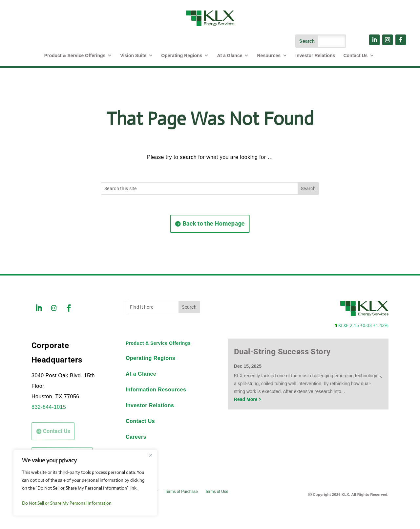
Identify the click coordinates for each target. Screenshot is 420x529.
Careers (136, 437)
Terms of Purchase (181, 492)
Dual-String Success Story (282, 352)
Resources (272, 55)
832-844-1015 (49, 407)
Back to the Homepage (209, 223)
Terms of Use (217, 492)
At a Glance (233, 55)
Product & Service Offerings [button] (78, 55)
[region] (85, 483)
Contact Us (359, 55)
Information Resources (156, 390)
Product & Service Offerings (158, 343)
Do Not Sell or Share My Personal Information (67, 503)
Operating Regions (185, 55)
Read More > (248, 399)
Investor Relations (315, 55)
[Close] (151, 455)
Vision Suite (136, 55)
